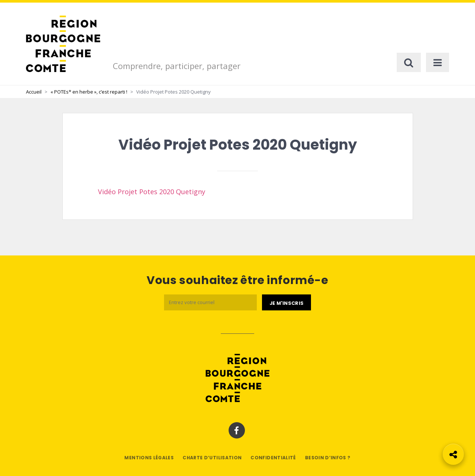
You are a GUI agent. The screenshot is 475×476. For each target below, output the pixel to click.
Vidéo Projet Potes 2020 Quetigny (152, 192)
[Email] (210, 302)
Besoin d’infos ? (328, 458)
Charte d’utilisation (212, 458)
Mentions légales (149, 458)
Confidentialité (273, 458)
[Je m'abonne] (286, 303)
